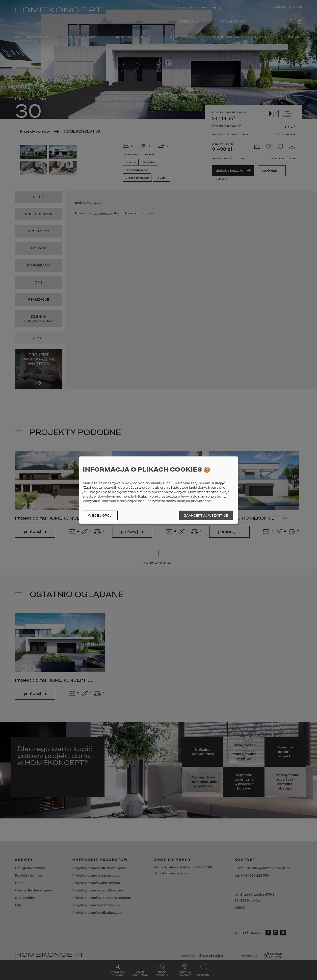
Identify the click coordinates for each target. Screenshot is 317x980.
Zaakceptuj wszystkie (206, 515)
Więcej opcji (100, 515)
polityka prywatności (194, 501)
